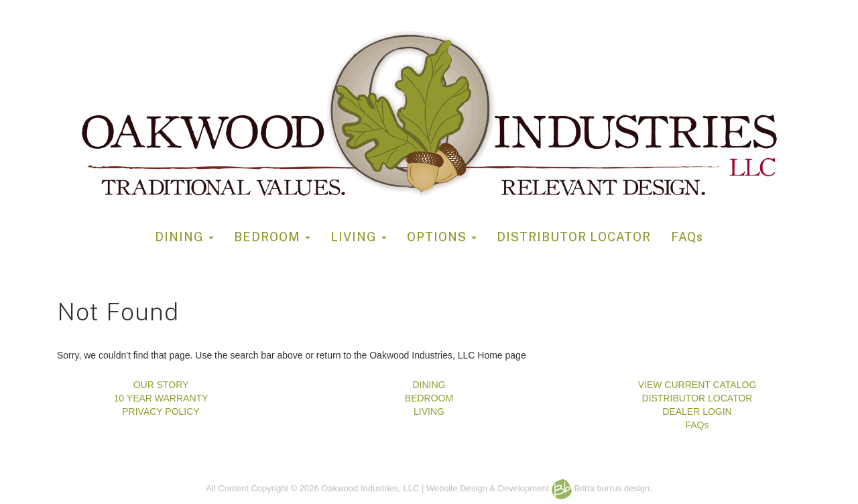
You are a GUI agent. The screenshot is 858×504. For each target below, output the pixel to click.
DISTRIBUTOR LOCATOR (574, 237)
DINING (184, 237)
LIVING (359, 237)
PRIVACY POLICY (161, 412)
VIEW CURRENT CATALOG (697, 385)
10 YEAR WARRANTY (161, 398)
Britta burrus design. (602, 488)
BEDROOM (272, 237)
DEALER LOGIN (697, 412)
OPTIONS (442, 237)
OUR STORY (161, 385)
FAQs (687, 237)
